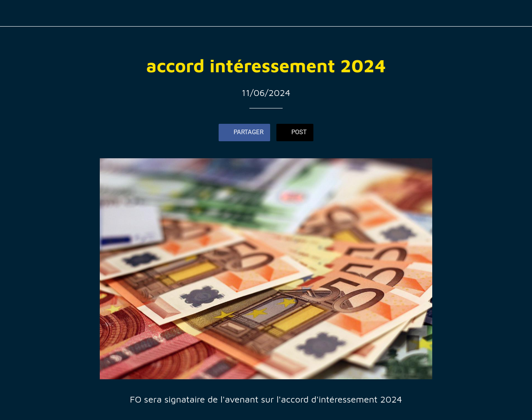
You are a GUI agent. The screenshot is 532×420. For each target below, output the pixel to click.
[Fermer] (13, 13)
